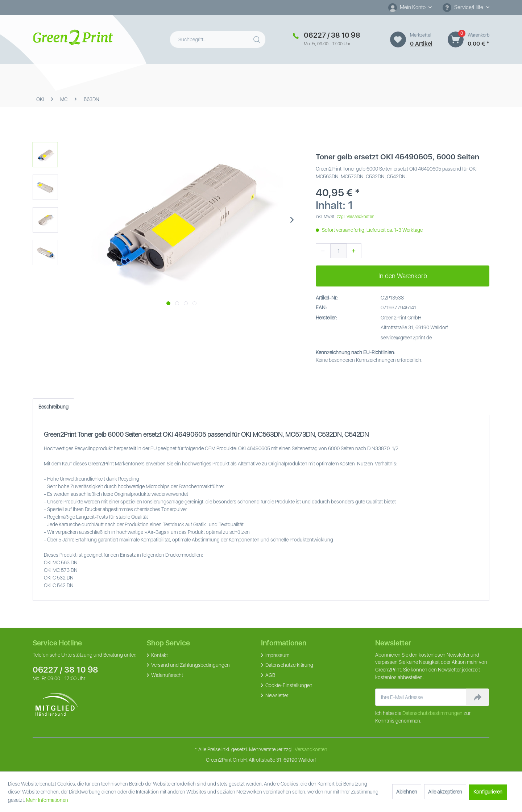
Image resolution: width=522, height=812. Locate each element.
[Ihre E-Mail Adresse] (421, 697)
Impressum (277, 655)
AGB (270, 675)
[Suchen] (258, 38)
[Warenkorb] (456, 39)
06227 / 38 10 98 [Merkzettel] (332, 35)
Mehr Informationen (47, 800)
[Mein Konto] (410, 7)
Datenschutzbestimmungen (432, 713)
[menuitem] (410, 7)
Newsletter (276, 695)
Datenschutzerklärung (289, 665)
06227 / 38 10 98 (65, 670)
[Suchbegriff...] (218, 39)
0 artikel (421, 44)
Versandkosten (311, 749)
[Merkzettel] (398, 39)
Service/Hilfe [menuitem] (463, 8)
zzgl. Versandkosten (355, 217)
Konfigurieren (488, 792)
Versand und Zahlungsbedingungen (190, 665)
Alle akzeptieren (445, 792)
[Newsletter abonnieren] (478, 697)
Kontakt (159, 655)
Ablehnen (407, 792)
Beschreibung (53, 407)
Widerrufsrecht (167, 675)
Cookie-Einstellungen (288, 685)
